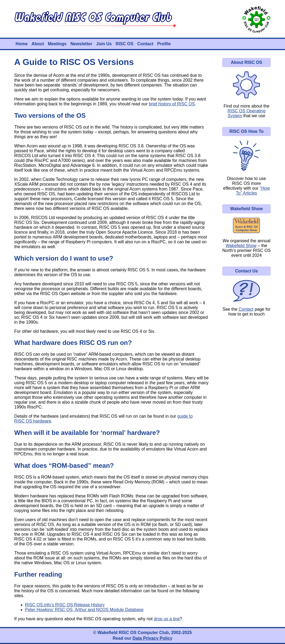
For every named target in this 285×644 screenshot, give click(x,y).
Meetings (57, 44)
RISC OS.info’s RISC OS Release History (65, 605)
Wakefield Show (241, 246)
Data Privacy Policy (153, 638)
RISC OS (125, 44)
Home (22, 44)
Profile (164, 44)
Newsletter (81, 44)
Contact (145, 44)
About (38, 44)
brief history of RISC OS (172, 104)
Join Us (104, 44)
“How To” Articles (253, 191)
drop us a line (167, 619)
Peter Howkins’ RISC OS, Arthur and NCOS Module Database (84, 610)
